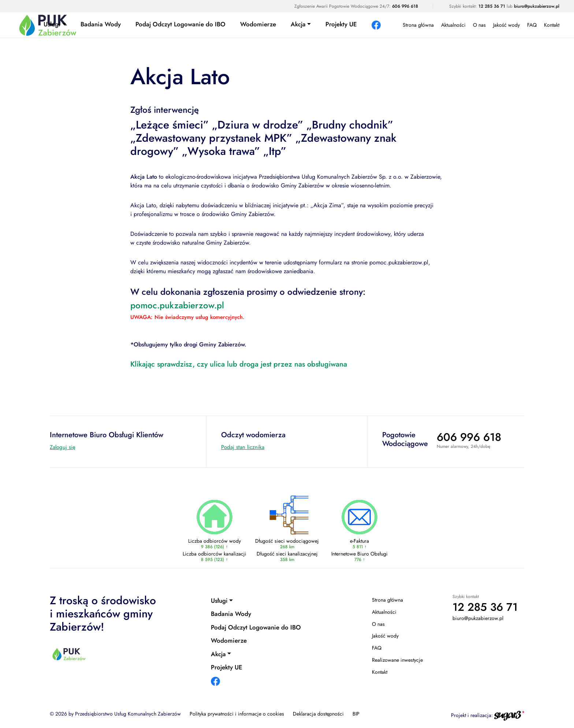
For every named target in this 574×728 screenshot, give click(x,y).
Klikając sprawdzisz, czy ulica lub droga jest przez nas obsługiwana (239, 364)
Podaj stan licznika (243, 447)
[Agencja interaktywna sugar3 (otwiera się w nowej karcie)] (509, 715)
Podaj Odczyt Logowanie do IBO (180, 24)
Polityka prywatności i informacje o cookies (237, 714)
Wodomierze (258, 24)
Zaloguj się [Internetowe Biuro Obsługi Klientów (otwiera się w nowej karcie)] (63, 447)
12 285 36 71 (492, 6)
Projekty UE (341, 24)
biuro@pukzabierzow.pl (537, 6)
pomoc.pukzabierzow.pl (177, 305)
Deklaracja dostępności (318, 714)
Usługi (52, 24)
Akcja (298, 24)
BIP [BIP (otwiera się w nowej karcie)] (356, 714)
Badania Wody (101, 24)
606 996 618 (405, 6)
